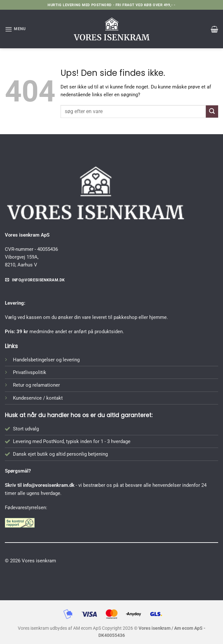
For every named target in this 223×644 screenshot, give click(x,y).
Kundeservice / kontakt (38, 398)
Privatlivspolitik (30, 372)
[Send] (212, 111)
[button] (15, 29)
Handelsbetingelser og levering (46, 360)
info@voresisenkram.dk (49, 485)
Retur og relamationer (36, 385)
